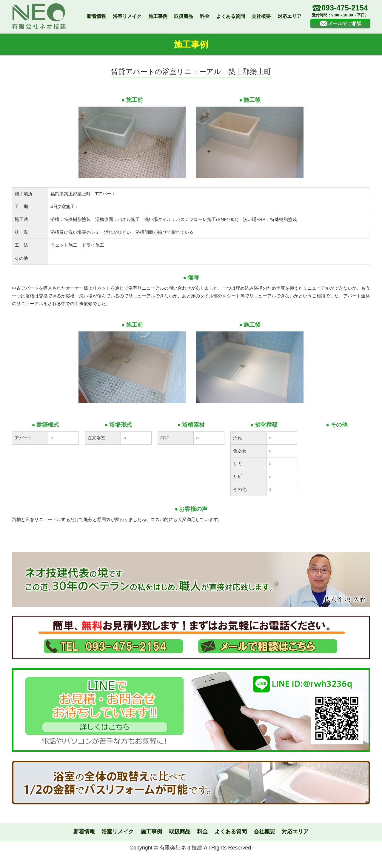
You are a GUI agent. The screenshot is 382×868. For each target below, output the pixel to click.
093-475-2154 (340, 11)
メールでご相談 (340, 24)
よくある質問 (231, 16)
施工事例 (158, 16)
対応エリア (289, 16)
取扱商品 (184, 16)
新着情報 (96, 16)
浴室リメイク (127, 16)
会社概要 (261, 16)
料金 (205, 16)
